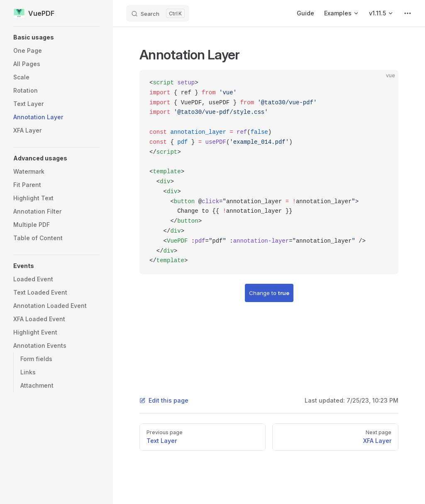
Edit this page (164, 400)
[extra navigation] (408, 13)
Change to (269, 293)
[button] (56, 37)
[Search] (158, 13)
